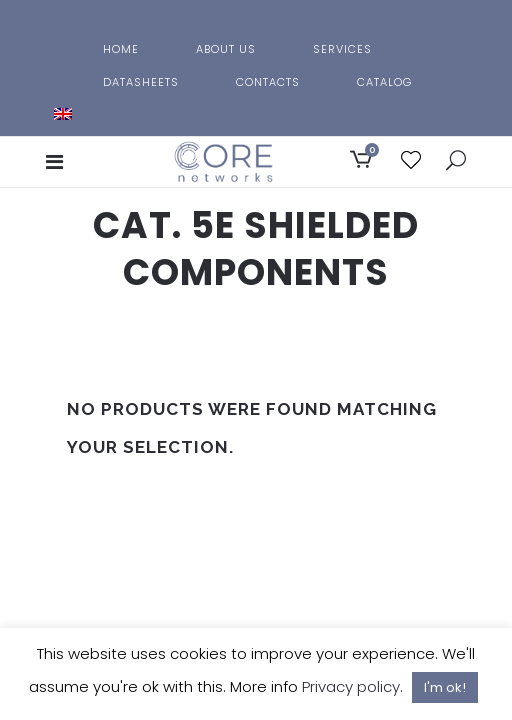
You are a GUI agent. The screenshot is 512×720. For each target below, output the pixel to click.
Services (342, 49)
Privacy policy (351, 686)
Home (121, 49)
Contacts (268, 82)
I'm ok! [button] (445, 687)
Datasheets (141, 82)
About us (226, 49)
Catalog (384, 82)
